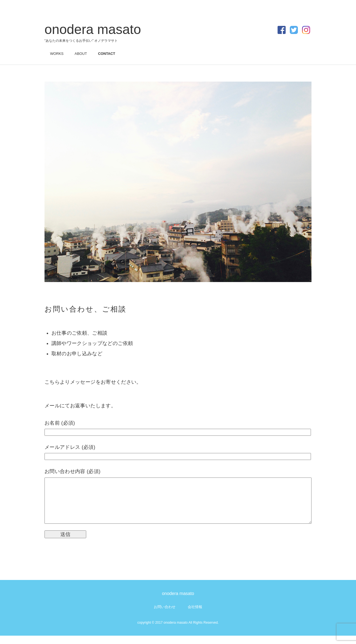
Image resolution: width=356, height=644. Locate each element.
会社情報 (195, 615)
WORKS (57, 54)
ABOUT (81, 54)
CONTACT (107, 54)
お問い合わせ (165, 615)
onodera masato (93, 29)
